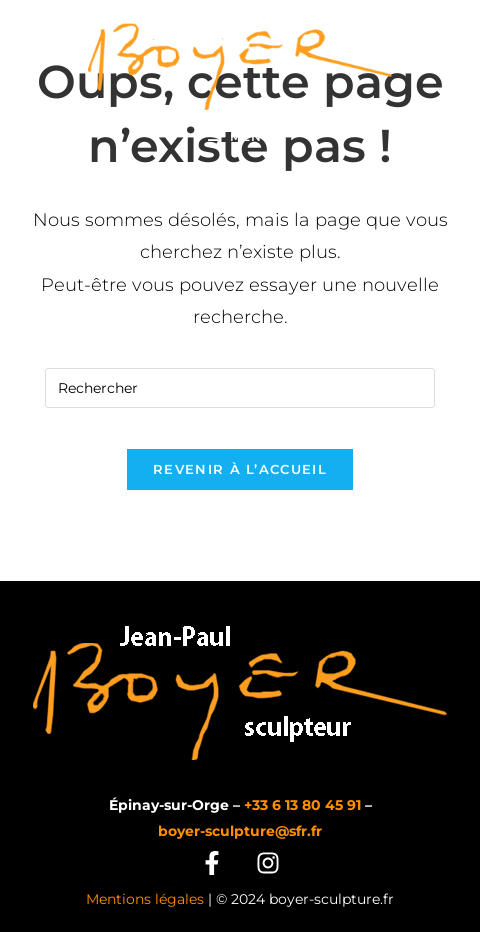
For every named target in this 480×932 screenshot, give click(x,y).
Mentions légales (145, 899)
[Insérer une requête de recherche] (240, 388)
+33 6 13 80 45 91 (302, 805)
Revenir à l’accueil (240, 469)
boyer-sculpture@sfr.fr (240, 831)
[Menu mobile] (240, 137)
